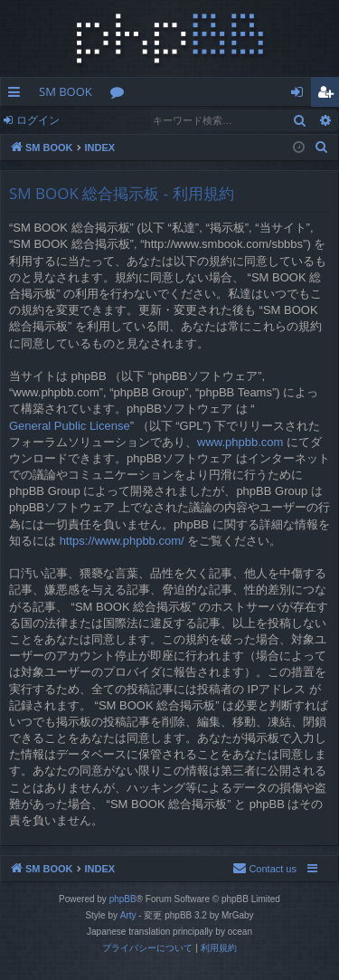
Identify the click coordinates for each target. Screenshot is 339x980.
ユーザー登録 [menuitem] (330, 95)
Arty (128, 915)
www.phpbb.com (240, 442)
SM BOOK (66, 91)
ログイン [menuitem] (301, 95)
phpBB (123, 899)
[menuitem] (322, 147)
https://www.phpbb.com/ (122, 541)
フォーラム (121, 95)
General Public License (70, 426)
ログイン (38, 120)
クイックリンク (18, 95)
